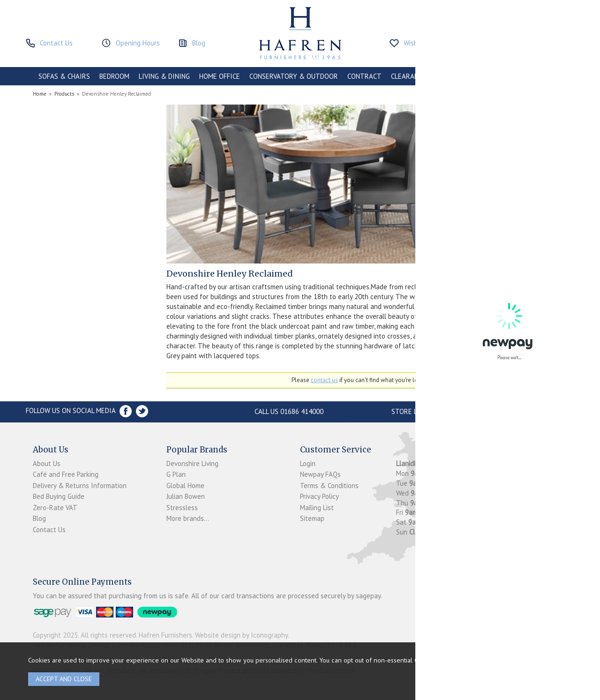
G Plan (176, 474)
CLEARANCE (409, 76)
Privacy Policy (319, 496)
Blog (39, 518)
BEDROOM (114, 76)
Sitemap (312, 518)
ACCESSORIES (507, 76)
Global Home (185, 485)
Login (308, 463)
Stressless (182, 508)
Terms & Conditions (329, 485)
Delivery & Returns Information (80, 485)
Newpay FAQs (320, 474)
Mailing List (317, 508)
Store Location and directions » (448, 411)
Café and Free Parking (66, 474)
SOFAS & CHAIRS (64, 76)
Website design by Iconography (241, 635)
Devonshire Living (192, 463)
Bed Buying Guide (59, 496)
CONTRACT (364, 76)
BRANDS (549, 76)
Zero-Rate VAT (55, 508)
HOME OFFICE (220, 76)
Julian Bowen (186, 496)
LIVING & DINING (164, 76)
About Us (47, 463)
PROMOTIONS (456, 76)
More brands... (188, 518)
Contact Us (49, 530)
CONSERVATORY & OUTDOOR (294, 76)
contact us (324, 380)
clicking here (465, 660)
